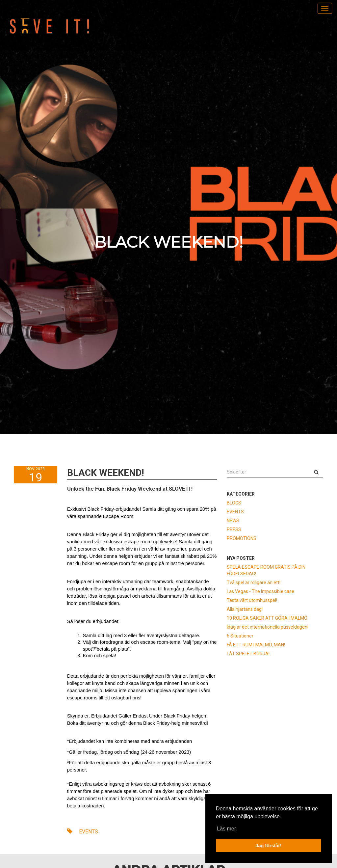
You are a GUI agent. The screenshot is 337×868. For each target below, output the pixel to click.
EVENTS (83, 832)
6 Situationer (240, 636)
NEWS (233, 521)
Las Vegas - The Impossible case (260, 591)
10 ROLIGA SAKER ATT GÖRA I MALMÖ (267, 618)
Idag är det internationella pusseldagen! (268, 627)
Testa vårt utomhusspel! (252, 600)
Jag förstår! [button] (268, 846)
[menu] (325, 8)
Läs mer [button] (226, 829)
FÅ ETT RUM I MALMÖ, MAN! (256, 645)
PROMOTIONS (242, 538)
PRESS (234, 529)
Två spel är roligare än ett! (254, 583)
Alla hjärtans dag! (245, 609)
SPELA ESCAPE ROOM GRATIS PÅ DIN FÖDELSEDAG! (266, 570)
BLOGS (234, 503)
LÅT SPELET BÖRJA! (248, 654)
